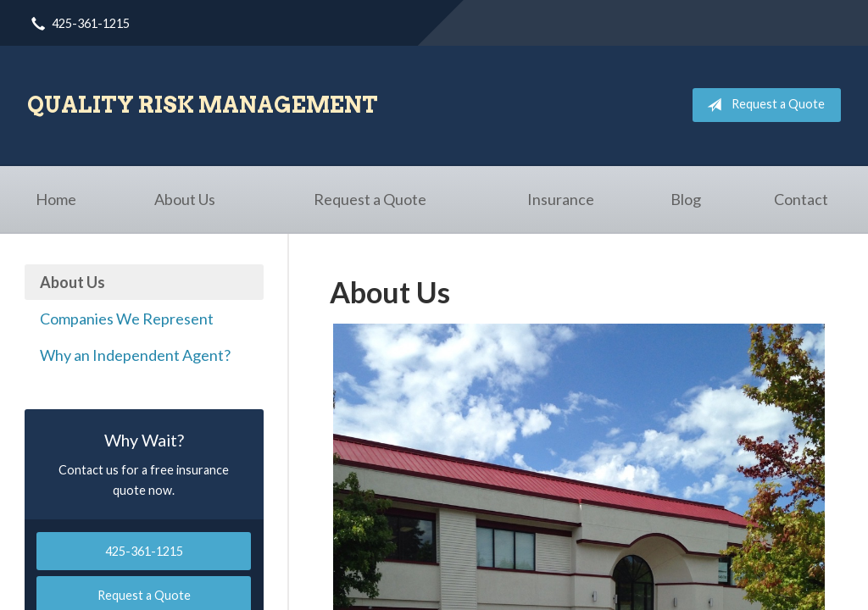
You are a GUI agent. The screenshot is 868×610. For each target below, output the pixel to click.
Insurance (561, 199)
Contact (801, 199)
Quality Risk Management (203, 105)
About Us (185, 199)
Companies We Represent (127, 319)
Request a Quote (762, 105)
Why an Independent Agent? (135, 355)
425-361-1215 (144, 551)
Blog (686, 199)
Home (56, 199)
